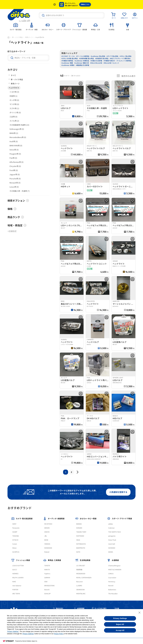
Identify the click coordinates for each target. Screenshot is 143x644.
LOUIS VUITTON (18, 566)
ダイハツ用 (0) (15, 113)
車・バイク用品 (17, 37)
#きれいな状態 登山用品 (70, 58)
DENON (47, 528)
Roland (47, 552)
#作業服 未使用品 (67, 61)
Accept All (120, 630)
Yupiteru (47, 574)
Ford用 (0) (14, 170)
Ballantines (112, 590)
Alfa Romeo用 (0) (16, 162)
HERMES (15, 574)
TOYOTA (47, 566)
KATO (78, 552)
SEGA (78, 540)
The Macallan (113, 594)
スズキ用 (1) (14, 108)
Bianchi (47, 590)
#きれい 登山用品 (126, 56)
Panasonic (16, 528)
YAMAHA (47, 544)
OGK (46, 582)
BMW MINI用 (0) (16, 146)
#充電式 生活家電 (96, 61)
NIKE (14, 582)
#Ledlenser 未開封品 (82, 61)
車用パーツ (29, 37)
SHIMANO (112, 548)
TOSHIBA (16, 536)
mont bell (112, 544)
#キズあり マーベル (68, 56)
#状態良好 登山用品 (102, 58)
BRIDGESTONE (49, 586)
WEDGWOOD (81, 574)
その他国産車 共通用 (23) (19, 125)
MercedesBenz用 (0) (18, 137)
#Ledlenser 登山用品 (98, 56)
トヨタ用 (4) (14, 92)
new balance (17, 586)
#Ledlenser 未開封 (68, 65)
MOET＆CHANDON (115, 570)
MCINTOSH (48, 524)
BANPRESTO (81, 548)
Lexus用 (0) (14, 187)
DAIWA (111, 552)
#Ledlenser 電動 (67, 63)
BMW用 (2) (14, 133)
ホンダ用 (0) (14, 100)
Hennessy (112, 582)
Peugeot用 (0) (15, 154)
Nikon (14, 548)
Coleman (111, 528)
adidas (111, 524)
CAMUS (111, 574)
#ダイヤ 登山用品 (112, 56)
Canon (15, 544)
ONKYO (47, 532)
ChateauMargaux (114, 566)
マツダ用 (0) (14, 104)
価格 (12, 209)
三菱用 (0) (13, 117)
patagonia (112, 536)
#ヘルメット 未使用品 (124, 61)
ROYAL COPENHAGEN (84, 578)
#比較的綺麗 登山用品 (86, 58)
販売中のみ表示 (126, 76)
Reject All (120, 624)
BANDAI (79, 524)
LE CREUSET (81, 566)
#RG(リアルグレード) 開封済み (120, 58)
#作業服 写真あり (109, 61)
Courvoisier (112, 578)
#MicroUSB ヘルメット (111, 63)
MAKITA (47, 570)
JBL (46, 536)
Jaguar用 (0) (15, 174)
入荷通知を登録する (118, 492)
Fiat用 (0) (13, 158)
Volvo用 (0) (14, 150)
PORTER (15, 590)
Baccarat (79, 582)
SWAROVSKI (81, 590)
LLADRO (79, 586)
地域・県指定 (17, 225)
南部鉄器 (79, 570)
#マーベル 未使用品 (83, 56)
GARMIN (47, 578)
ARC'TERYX (16, 594)
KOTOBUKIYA (81, 544)
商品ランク (16, 217)
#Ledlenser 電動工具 (82, 63)
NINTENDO (80, 536)
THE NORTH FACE (115, 532)
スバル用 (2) (14, 121)
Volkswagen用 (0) (17, 129)
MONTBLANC (81, 594)
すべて (12, 75)
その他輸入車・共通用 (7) (20, 191)
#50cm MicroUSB (96, 63)
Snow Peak (112, 540)
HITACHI (15, 540)
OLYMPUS (16, 552)
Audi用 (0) (14, 141)
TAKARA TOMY (81, 532)
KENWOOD (48, 548)
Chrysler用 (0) (15, 166)
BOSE (46, 540)
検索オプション (18, 201)
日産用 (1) (13, 96)
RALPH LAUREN (18, 578)
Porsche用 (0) (15, 179)
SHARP (15, 532)
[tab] (16, 26)
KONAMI (79, 528)
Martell (111, 586)
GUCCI (15, 570)
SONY (14, 524)
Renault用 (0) (15, 183)
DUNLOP (47, 594)
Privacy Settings (120, 618)
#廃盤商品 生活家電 (82, 65)
